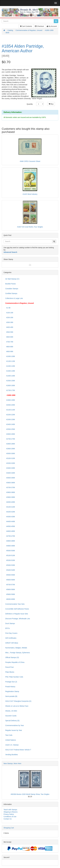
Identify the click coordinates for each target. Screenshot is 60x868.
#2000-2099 (10, 405)
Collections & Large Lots (14, 298)
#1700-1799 (10, 390)
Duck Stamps (10, 623)
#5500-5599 (10, 575)
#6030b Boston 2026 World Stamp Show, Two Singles (30, 794)
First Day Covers (11, 633)
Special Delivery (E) (12, 721)
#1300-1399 (10, 371)
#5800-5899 (10, 589)
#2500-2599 (10, 429)
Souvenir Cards (11, 716)
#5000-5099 (10, 551)
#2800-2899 (10, 444)
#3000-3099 (10, 453)
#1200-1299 (10, 366)
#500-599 (9, 332)
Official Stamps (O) (12, 657)
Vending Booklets (12, 755)
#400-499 (9, 327)
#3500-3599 (10, 478)
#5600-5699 (10, 580)
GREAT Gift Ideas (12, 643)
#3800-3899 (10, 492)
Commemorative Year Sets (15, 604)
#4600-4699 (10, 531)
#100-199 (9, 313)
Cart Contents (26, 26)
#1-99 (8, 308)
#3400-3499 (10, 473)
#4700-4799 (10, 536)
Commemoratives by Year (15, 725)
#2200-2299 (10, 415)
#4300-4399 (10, 517)
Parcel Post (9, 667)
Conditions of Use (10, 817)
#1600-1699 (10, 385)
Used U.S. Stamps (12, 745)
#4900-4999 (10, 546)
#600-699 (9, 337)
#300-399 (9, 322)
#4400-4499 (10, 521)
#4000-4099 (10, 502)
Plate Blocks (10, 672)
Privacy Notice (9, 814)
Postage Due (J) (11, 682)
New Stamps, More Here (12, 763)
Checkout (39, 26)
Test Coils (9, 735)
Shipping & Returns (11, 812)
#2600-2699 (10, 434)
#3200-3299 (10, 463)
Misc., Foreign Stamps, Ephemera (18, 653)
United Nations (11, 740)
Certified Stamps (11, 293)
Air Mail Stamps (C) (12, 279)
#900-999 (9, 352)
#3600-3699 (10, 483)
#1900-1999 (10, 400)
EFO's (7, 628)
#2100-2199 (10, 410)
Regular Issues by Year (14, 730)
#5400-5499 (10, 570)
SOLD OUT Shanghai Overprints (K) (18, 701)
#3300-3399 (10, 468)
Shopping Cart (9, 828)
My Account (52, 26)
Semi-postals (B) (11, 696)
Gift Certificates (11, 638)
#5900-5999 (10, 594)
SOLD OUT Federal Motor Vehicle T (18, 750)
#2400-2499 (10, 424)
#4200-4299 (10, 512)
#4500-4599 (10, 526)
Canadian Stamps (12, 289)
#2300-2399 (10, 419)
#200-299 (9, 318)
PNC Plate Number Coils (14, 677)
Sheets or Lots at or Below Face (17, 706)
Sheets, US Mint (11, 711)
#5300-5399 (10, 565)
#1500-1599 (10, 381)
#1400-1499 (10, 376)
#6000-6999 (10, 599)
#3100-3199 (10, 458)
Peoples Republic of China (15, 662)
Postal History (10, 687)
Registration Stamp (12, 691)
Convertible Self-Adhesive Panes (17, 609)
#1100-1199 (10, 361)
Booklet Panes (10, 284)
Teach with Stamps (10, 810)
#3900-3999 (10, 497)
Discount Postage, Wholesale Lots (18, 619)
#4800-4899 (10, 541)
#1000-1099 (10, 356)
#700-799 (9, 342)
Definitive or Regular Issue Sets (17, 614)
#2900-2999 (10, 449)
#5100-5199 (10, 555)
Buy (51, 104)
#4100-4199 (10, 507)
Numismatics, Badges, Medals (16, 648)
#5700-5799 (10, 585)
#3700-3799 (10, 487)
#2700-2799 (10, 439)
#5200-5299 (10, 560)
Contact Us (8, 819)
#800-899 (9, 347)
